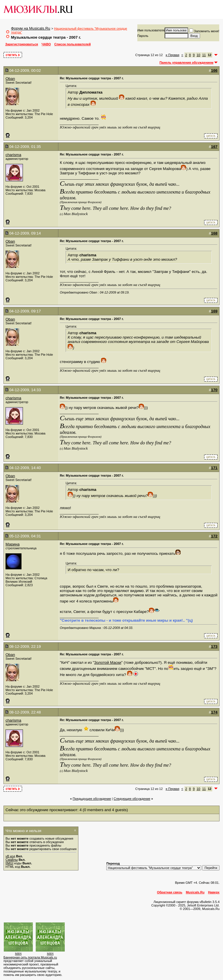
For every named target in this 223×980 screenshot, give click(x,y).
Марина (12, 544)
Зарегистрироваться (22, 44)
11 (204, 55)
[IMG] (9, 863)
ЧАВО (46, 44)
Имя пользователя (151, 30)
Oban (10, 79)
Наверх (214, 892)
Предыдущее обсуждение (92, 799)
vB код (10, 856)
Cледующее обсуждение (132, 799)
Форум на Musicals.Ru (31, 28)
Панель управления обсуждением (186, 62)
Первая (172, 55)
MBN (18, 954)
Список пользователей (72, 44)
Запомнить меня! (204, 31)
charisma (13, 155)
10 (198, 55)
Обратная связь (170, 892)
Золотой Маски (108, 662)
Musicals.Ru (195, 892)
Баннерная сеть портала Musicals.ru (30, 957)
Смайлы (12, 860)
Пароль (143, 36)
